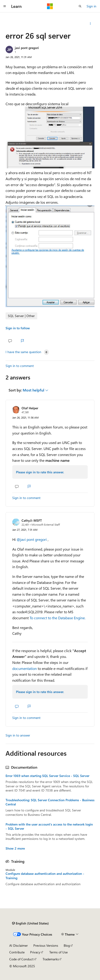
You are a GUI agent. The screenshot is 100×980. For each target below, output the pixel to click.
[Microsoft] (50, 6)
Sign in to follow (18, 328)
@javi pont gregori (32, 539)
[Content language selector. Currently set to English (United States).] (30, 923)
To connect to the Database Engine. (58, 618)
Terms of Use (58, 952)
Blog (67, 945)
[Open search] (80, 6)
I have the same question (23, 352)
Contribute (17, 952)
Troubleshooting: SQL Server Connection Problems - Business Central (50, 802)
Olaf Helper (30, 408)
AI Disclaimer (19, 945)
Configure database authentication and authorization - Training (45, 876)
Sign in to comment (20, 366)
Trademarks (51, 959)
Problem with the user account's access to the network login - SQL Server (49, 826)
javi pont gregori (27, 48)
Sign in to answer (18, 735)
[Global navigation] (5, 6)
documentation (25, 668)
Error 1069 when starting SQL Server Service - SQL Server (47, 776)
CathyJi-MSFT (32, 520)
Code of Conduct (21, 959)
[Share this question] (90, 24)
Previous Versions (46, 945)
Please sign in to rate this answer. (40, 472)
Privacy (35, 952)
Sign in (91, 6)
